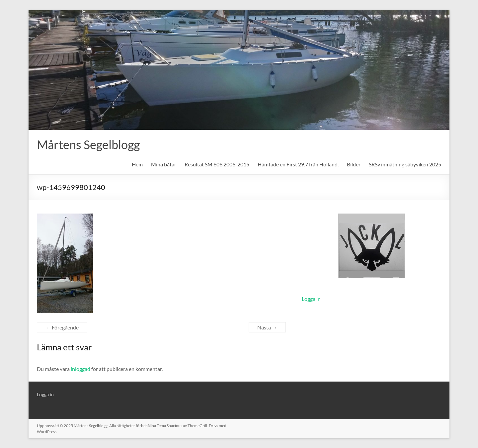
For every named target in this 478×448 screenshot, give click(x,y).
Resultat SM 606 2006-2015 (217, 164)
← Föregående (62, 327)
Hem (137, 164)
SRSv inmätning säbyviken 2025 (405, 164)
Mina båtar (164, 164)
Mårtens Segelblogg (88, 144)
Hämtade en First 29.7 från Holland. (298, 164)
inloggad (80, 369)
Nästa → (267, 327)
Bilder (354, 164)
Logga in (311, 299)
